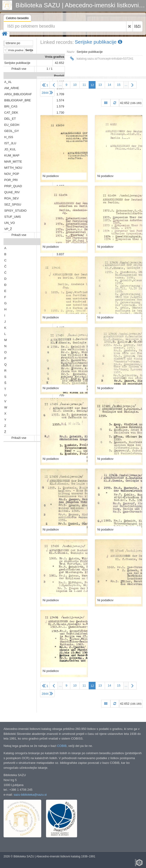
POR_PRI (11, 180)
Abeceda (58, 242)
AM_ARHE (12, 88)
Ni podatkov (51, 176)
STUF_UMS (13, 217)
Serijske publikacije (17, 63)
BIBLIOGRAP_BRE (18, 100)
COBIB (62, 746)
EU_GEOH (12, 125)
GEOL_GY (12, 131)
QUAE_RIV (12, 192)
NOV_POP (12, 174)
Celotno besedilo (17, 19)
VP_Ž (8, 229)
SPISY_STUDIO (15, 211)
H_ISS (9, 137)
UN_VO (10, 223)
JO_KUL (10, 149)
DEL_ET (10, 119)
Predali (59, 76)
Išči (137, 26)
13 (100, 85)
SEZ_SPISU (13, 204)
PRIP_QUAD (13, 186)
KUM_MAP (12, 155)
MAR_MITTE (13, 162)
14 (109, 85)
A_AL (8, 82)
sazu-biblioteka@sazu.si (30, 795)
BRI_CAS (11, 106)
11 (84, 85)
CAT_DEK (11, 113)
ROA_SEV (11, 198)
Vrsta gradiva (54, 57)
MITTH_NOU (13, 168)
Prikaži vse (19, 69)
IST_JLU (10, 143)
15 (119, 85)
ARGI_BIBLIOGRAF (18, 94)
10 (75, 85)
